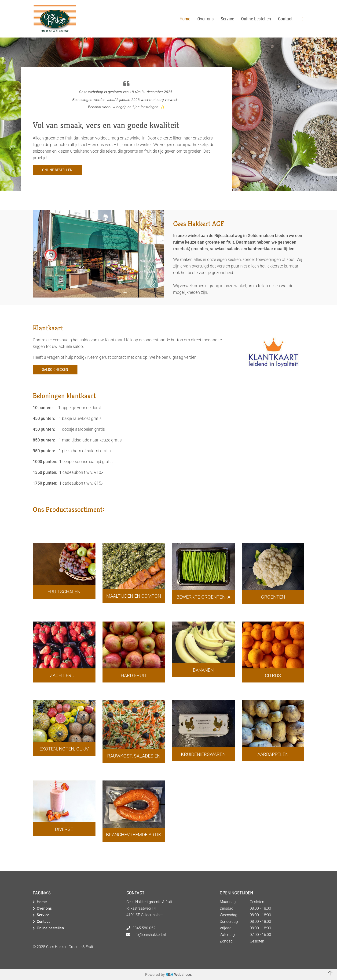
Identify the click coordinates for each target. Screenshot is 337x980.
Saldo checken (55, 370)
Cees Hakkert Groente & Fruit (70, 947)
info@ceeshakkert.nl (149, 935)
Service (43, 915)
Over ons (44, 908)
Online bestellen (57, 170)
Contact (43, 922)
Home (42, 902)
